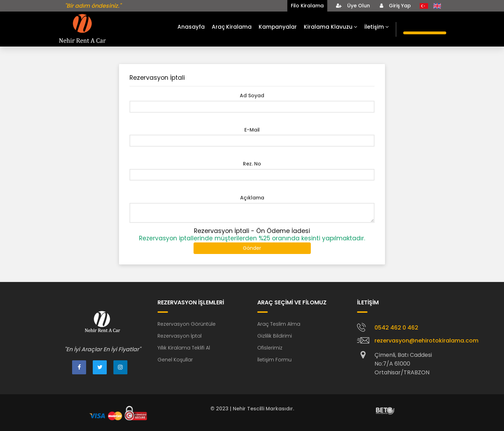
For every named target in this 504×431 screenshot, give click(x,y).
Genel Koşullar (175, 360)
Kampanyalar (278, 27)
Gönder (252, 248)
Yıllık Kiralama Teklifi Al (184, 348)
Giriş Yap (395, 6)
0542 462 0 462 (396, 328)
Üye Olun (353, 6)
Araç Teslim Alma (279, 324)
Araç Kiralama (232, 27)
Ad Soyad (252, 96)
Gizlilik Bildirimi (275, 336)
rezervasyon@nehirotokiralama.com (426, 341)
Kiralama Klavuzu (331, 27)
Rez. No (252, 164)
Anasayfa (191, 27)
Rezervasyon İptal (180, 336)
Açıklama (252, 198)
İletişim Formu (274, 360)
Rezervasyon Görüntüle (187, 324)
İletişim (377, 27)
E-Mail (252, 130)
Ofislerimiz (270, 348)
